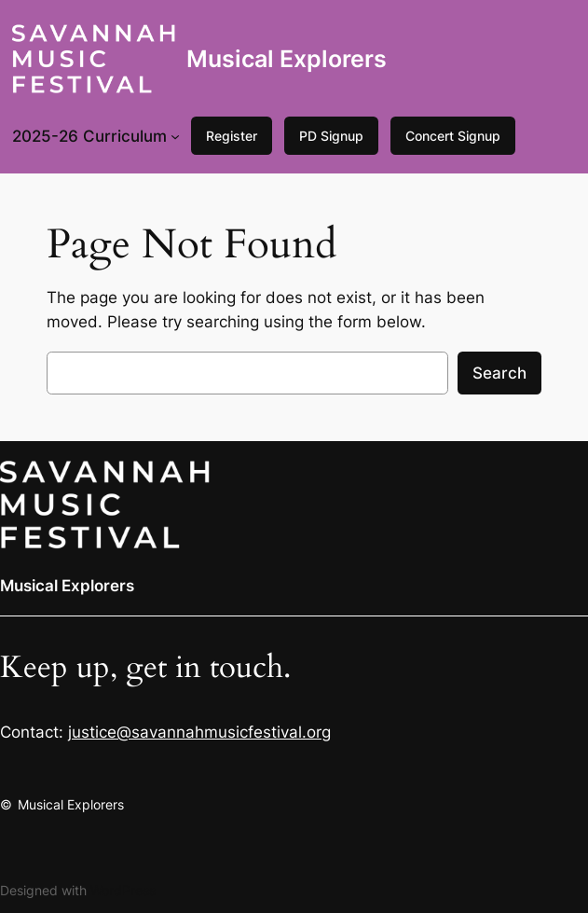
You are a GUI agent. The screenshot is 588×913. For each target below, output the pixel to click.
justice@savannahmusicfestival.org (199, 732)
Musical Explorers (287, 59)
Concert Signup (453, 136)
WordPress (123, 890)
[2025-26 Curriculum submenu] (175, 136)
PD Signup (331, 136)
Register (232, 136)
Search (499, 373)
